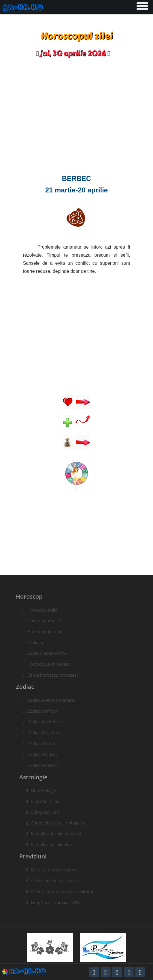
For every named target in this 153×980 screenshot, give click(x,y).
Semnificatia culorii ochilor (57, 834)
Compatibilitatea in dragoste (59, 823)
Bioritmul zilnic (46, 801)
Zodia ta (34, 642)
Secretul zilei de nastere (55, 870)
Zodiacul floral (40, 743)
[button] (142, 5)
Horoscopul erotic (44, 631)
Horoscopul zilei (42, 610)
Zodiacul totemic (42, 765)
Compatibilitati (46, 812)
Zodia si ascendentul (46, 653)
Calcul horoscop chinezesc (52, 675)
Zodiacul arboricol (44, 722)
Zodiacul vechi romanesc (50, 700)
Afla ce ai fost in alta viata (56, 881)
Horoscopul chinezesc (48, 664)
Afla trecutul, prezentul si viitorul (63, 891)
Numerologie (45, 790)
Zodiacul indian (41, 754)
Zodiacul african (42, 711)
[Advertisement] (76, 118)
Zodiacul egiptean (43, 733)
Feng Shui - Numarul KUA (56, 902)
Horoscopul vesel (43, 620)
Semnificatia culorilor (52, 845)
